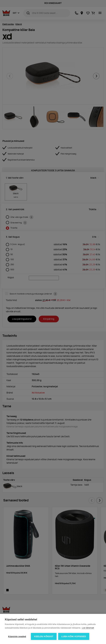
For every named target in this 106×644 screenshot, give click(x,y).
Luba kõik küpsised (74, 636)
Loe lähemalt (88, 628)
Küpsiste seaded (17, 636)
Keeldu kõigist (44, 636)
